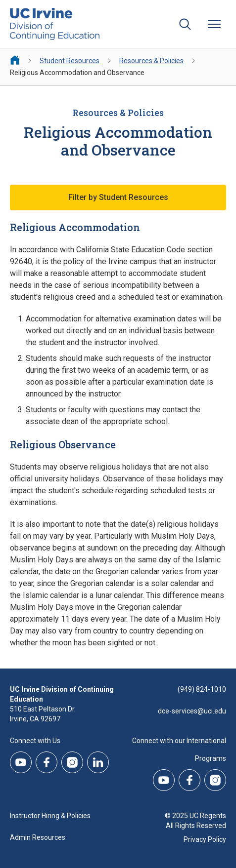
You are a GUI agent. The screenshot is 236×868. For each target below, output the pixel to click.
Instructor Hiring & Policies (50, 816)
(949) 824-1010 (202, 689)
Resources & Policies (151, 61)
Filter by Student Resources (118, 197)
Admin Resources (38, 837)
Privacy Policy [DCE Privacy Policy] (205, 839)
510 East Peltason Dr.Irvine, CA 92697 (43, 714)
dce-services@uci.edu (192, 711)
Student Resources (70, 61)
